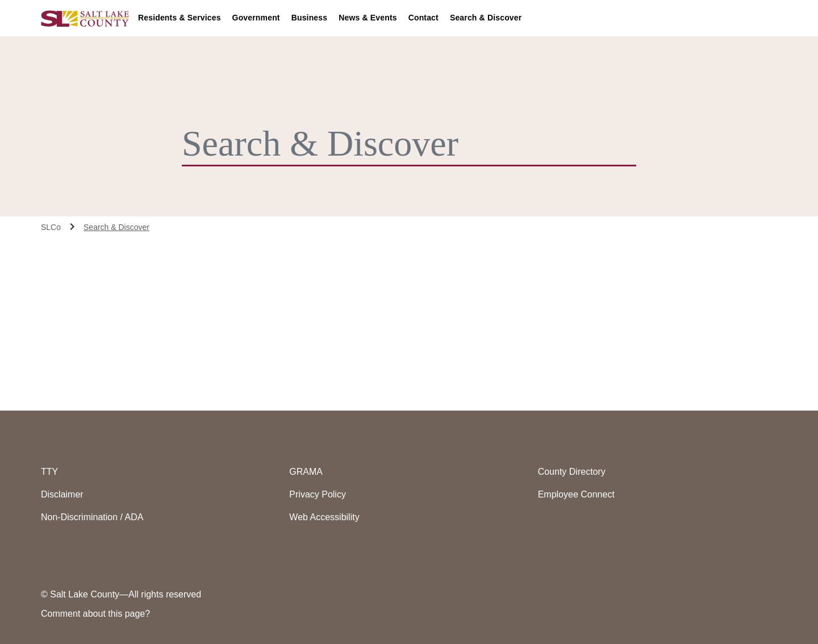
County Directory (572, 472)
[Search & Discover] (400, 144)
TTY (49, 472)
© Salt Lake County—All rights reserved (121, 594)
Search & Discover (486, 18)
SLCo (51, 227)
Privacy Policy (318, 494)
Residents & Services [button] (180, 18)
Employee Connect (576, 494)
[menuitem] (185, 18)
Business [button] (310, 18)
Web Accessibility (324, 517)
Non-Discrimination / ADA (92, 517)
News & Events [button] (368, 18)
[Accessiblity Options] (757, 18)
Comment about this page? (95, 614)
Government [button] (256, 18)
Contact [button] (423, 18)
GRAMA (306, 472)
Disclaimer (62, 494)
